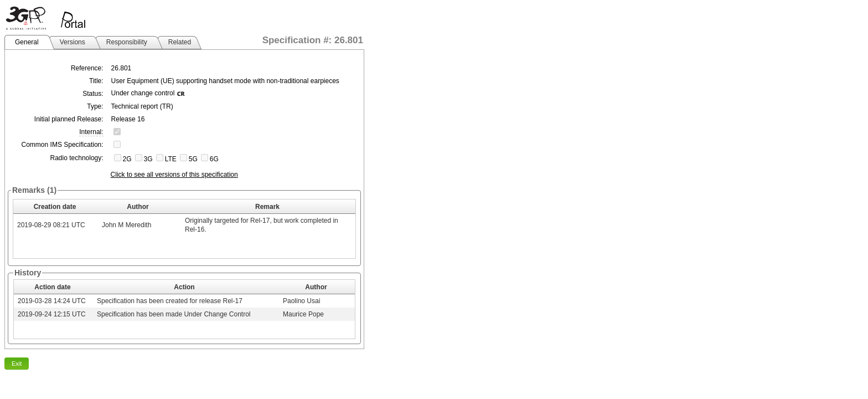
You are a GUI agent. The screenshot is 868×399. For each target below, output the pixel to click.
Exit (17, 364)
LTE (171, 159)
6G (214, 159)
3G (148, 159)
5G (193, 159)
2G (127, 159)
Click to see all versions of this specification (174, 175)
